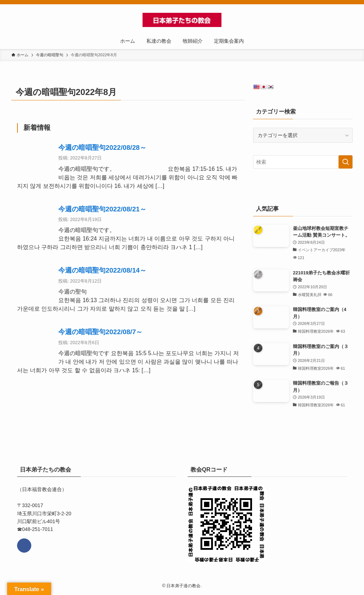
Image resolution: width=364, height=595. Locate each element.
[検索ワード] (303, 162)
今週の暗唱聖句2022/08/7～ (100, 332)
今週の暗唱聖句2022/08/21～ (102, 209)
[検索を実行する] (346, 162)
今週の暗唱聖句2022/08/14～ (102, 270)
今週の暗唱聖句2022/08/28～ (102, 148)
